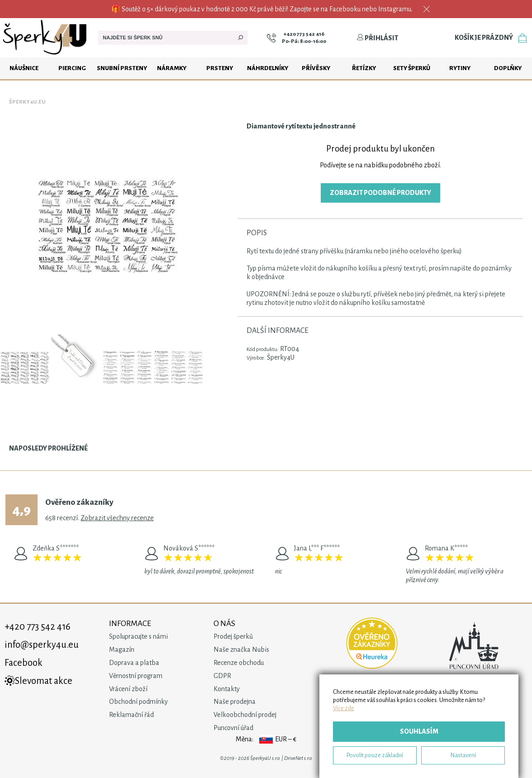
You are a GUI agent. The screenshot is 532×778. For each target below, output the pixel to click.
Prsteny (220, 68)
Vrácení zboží (128, 689)
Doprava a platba (134, 663)
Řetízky (364, 68)
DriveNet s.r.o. (298, 758)
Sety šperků (412, 68)
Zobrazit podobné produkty (380, 193)
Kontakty (227, 689)
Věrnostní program (136, 676)
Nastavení (463, 755)
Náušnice (24, 68)
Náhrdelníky (268, 68)
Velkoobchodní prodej (245, 715)
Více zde (344, 708)
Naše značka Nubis (241, 650)
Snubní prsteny (122, 68)
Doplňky (508, 68)
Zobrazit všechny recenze (117, 518)
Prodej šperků (233, 636)
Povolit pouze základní (375, 755)
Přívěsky (316, 68)
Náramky (172, 68)
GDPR (222, 676)
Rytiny (460, 68)
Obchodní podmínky (138, 702)
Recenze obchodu (239, 663)
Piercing (72, 68)
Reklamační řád (131, 715)
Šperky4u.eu (27, 102)
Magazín (122, 650)
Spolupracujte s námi (138, 636)
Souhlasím (419, 731)
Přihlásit (377, 38)
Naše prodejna (235, 702)
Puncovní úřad (233, 728)
